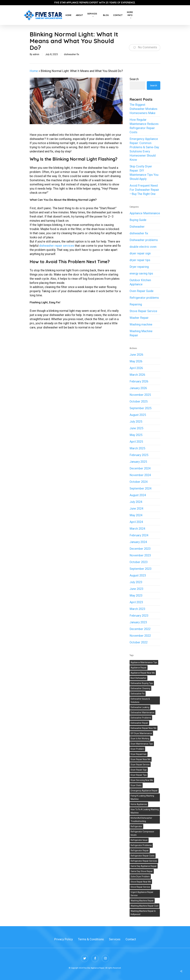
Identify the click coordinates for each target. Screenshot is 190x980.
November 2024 (140, 475)
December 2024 (140, 468)
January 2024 (138, 542)
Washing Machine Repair (141, 333)
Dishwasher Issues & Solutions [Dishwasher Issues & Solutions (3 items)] (140, 700)
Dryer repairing (139, 267)
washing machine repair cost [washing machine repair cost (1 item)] (145, 906)
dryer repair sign (140, 253)
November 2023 (140, 555)
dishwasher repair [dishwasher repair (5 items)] (139, 723)
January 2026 (138, 388)
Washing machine (141, 324)
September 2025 (140, 408)
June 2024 (136, 509)
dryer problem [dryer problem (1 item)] (137, 749)
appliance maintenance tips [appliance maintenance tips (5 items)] (144, 662)
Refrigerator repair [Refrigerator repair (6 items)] (140, 850)
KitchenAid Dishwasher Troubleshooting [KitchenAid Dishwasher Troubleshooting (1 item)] (141, 820)
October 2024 (139, 482)
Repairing (136, 304)
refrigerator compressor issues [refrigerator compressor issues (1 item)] (142, 833)
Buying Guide (138, 220)
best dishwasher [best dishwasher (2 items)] (138, 678)
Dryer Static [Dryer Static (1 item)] (136, 785)
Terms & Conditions (91, 939)
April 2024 (136, 522)
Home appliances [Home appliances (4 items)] (139, 804)
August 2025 (138, 415)
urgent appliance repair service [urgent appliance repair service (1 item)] (142, 894)
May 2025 (136, 435)
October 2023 (139, 562)
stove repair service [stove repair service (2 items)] (140, 887)
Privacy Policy (63, 939)
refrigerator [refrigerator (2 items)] (136, 826)
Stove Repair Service (143, 311)
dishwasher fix (72, 54)
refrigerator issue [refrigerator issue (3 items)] (139, 840)
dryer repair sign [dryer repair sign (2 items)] (139, 770)
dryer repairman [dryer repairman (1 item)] (139, 754)
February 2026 (139, 381)
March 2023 (137, 609)
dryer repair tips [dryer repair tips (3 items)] (139, 775)
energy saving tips (141, 273)
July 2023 (136, 582)
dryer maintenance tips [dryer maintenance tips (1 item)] (142, 744)
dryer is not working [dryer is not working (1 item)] (140, 739)
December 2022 (140, 629)
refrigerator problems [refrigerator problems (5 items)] (141, 845)
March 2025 (137, 448)
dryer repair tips (140, 260)
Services (115, 939)
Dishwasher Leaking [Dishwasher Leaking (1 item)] (140, 707)
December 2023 (140, 549)
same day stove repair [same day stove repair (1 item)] (142, 871)
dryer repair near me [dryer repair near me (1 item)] (141, 759)
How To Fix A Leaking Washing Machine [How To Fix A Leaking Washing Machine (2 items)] (145, 811)
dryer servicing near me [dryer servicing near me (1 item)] (142, 780)
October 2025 (139, 401)
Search (134, 79)
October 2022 (139, 642)
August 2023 (138, 575)
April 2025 (136, 442)
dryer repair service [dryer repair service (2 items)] (140, 765)
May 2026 (136, 361)
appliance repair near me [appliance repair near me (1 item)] (143, 673)
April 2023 (136, 602)
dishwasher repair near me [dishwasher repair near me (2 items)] (144, 728)
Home (34, 71)
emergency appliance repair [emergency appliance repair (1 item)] (144, 791)
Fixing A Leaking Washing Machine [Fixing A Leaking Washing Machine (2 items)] (142, 797)
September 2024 (140, 488)
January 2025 (138, 462)
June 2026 (136, 355)
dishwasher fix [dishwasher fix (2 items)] (138, 694)
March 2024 (137, 529)
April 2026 (136, 368)
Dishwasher (137, 227)
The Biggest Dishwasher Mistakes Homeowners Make (143, 109)
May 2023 (136, 595)
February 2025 (139, 455)
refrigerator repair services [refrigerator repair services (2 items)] (144, 861)
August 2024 (138, 495)
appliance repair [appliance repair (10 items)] (139, 668)
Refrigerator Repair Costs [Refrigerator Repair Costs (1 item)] (143, 856)
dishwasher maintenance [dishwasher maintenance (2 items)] (142, 713)
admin (36, 54)
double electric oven (143, 247)
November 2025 (140, 395)
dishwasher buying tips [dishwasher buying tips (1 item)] (142, 683)
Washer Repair (139, 318)
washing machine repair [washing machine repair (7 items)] (142, 901)
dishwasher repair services (57, 246)
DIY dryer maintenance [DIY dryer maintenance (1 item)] (141, 733)
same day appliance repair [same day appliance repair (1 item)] (144, 866)
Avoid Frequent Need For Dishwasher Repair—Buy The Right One (144, 190)
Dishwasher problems (144, 240)
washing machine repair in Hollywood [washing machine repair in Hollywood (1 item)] (143, 913)
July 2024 (136, 502)
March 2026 (137, 375)
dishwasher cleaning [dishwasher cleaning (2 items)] (140, 688)
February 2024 (139, 535)
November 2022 (140, 636)
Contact (131, 939)
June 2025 (136, 428)
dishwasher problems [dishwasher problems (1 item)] (141, 718)
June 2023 (136, 589)
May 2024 (136, 515)
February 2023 (139, 616)
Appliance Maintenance (145, 213)
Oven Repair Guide (142, 291)
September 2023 (140, 569)
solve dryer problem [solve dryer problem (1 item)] (140, 877)
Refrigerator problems (144, 298)
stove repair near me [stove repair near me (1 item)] (141, 882)
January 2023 (138, 622)
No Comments (145, 48)
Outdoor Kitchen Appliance (140, 282)
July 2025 (136, 422)
